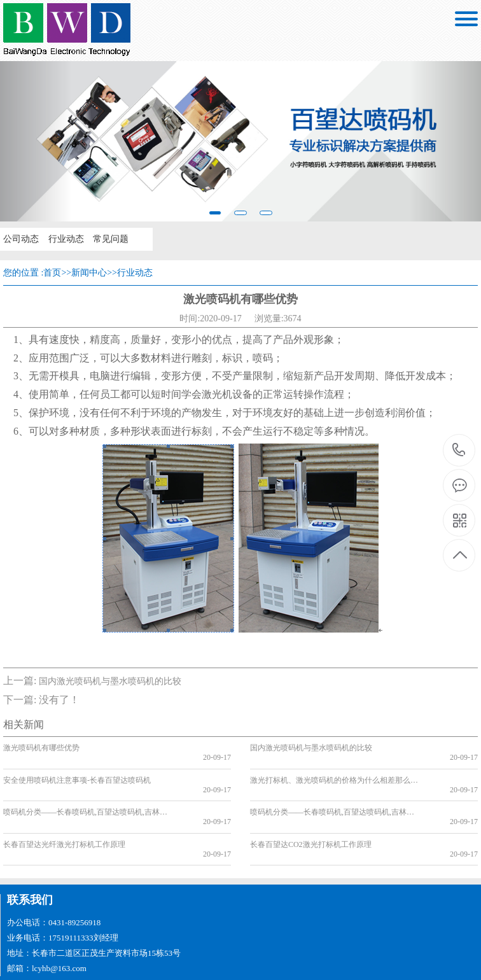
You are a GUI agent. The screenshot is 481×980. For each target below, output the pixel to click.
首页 (52, 273)
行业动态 (65, 239)
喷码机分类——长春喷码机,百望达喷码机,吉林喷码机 (89, 794)
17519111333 (459, 450)
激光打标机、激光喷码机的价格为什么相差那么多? (336, 771)
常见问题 (109, 239)
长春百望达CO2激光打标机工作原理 (311, 816)
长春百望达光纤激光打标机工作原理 (64, 816)
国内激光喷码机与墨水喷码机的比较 (110, 681)
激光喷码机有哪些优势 (41, 748)
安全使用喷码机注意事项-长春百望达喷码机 (77, 771)
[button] (36, 141)
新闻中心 (89, 273)
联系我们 (30, 862)
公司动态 (20, 239)
